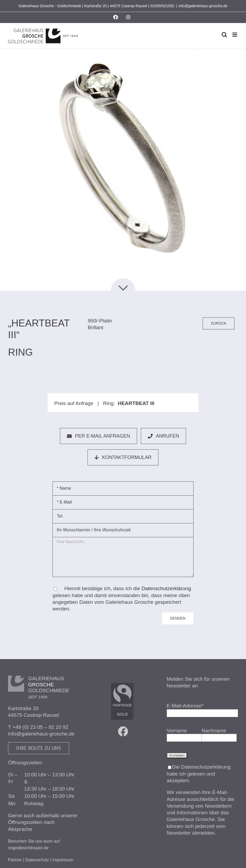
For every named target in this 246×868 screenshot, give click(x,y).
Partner (15, 860)
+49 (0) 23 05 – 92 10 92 (41, 727)
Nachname (214, 731)
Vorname (177, 731)
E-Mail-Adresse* (185, 706)
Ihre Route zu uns (39, 748)
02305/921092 (162, 6)
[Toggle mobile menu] (235, 35)
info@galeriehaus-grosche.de (203, 6)
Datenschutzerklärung (166, 588)
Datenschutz (37, 860)
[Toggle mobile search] (224, 35)
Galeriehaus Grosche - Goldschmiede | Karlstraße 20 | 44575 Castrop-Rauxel (83, 6)
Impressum (63, 860)
